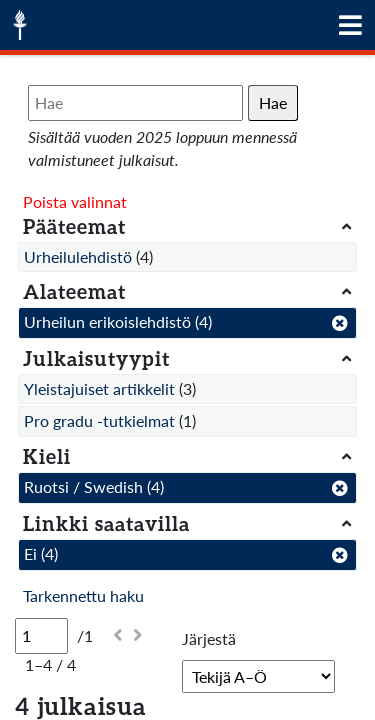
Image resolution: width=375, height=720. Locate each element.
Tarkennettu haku (83, 595)
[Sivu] (41, 636)
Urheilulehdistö (78, 256)
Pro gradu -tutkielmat (99, 420)
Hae (273, 102)
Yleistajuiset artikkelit (99, 388)
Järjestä (209, 638)
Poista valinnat (75, 201)
